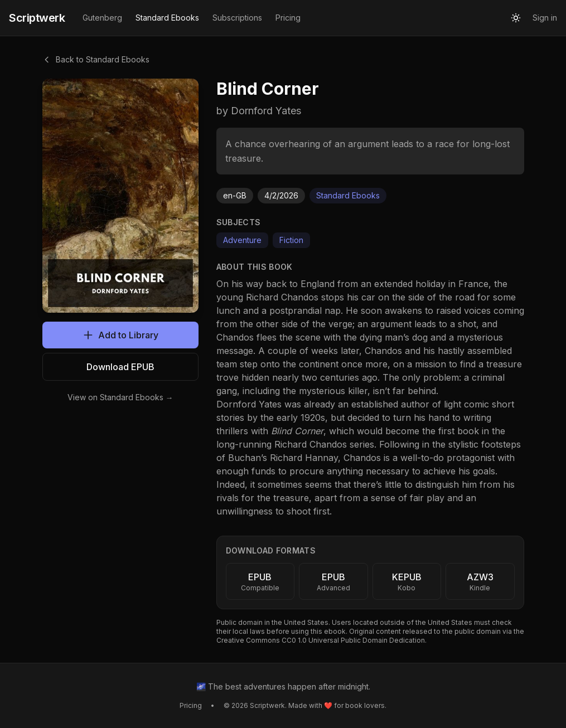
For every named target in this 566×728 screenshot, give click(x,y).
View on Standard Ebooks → (120, 397)
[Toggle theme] (516, 18)
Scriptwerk (37, 18)
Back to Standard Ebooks (96, 59)
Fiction (291, 240)
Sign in (545, 18)
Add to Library (120, 335)
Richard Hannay (304, 458)
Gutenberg (102, 18)
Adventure (242, 240)
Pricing (288, 18)
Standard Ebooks (167, 18)
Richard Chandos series (324, 444)
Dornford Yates (249, 404)
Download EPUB (120, 367)
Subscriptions (237, 18)
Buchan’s (248, 458)
